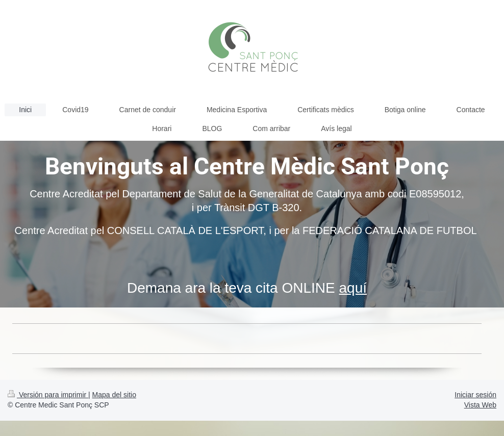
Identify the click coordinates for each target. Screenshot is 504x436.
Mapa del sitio (114, 395)
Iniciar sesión (475, 395)
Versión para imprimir (48, 395)
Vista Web (480, 405)
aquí (353, 288)
